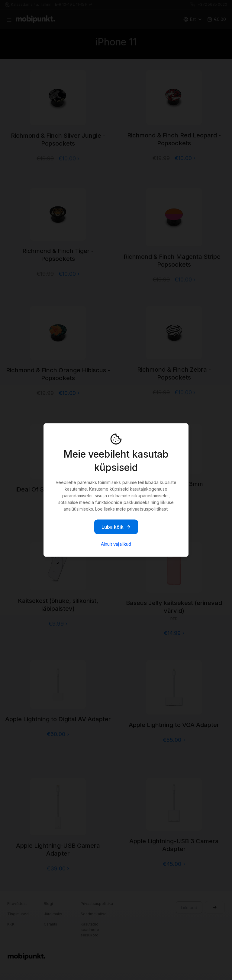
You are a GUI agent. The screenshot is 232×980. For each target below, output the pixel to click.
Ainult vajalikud (116, 544)
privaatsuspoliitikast (147, 509)
